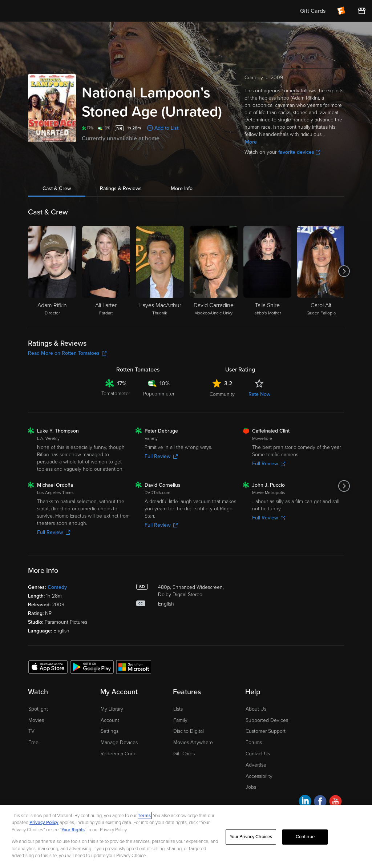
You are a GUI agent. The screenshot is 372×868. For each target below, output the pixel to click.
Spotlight (38, 709)
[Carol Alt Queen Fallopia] (321, 271)
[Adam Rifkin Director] (52, 271)
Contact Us (258, 754)
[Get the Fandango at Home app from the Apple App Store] (48, 667)
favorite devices (299, 152)
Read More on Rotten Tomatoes (67, 353)
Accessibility (259, 776)
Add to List (166, 128)
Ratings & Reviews (121, 188)
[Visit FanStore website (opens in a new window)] (362, 11)
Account (110, 720)
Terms (144, 816)
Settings (110, 731)
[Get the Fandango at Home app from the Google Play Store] (92, 667)
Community (222, 394)
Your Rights (73, 830)
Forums (254, 742)
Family (180, 720)
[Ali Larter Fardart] (106, 271)
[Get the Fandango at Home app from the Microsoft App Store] (134, 667)
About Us (256, 709)
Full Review (161, 456)
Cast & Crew (57, 188)
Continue (305, 837)
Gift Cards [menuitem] (313, 11)
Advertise (256, 765)
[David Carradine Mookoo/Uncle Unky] (214, 271)
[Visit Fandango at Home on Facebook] (320, 802)
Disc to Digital (189, 731)
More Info (182, 188)
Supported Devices (267, 720)
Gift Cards (184, 754)
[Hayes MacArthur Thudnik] (160, 271)
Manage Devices (119, 742)
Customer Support (266, 731)
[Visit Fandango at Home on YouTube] (335, 802)
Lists (178, 709)
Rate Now (259, 394)
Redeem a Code (119, 754)
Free (33, 742)
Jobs (251, 787)
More (251, 142)
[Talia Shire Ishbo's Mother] (267, 271)
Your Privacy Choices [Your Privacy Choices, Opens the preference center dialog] (251, 837)
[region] (186, 837)
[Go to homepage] (50, 11)
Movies (36, 720)
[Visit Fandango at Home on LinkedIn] (305, 802)
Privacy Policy (44, 823)
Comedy (57, 587)
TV (31, 731)
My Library (112, 709)
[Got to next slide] (344, 271)
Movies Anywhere (193, 742)
